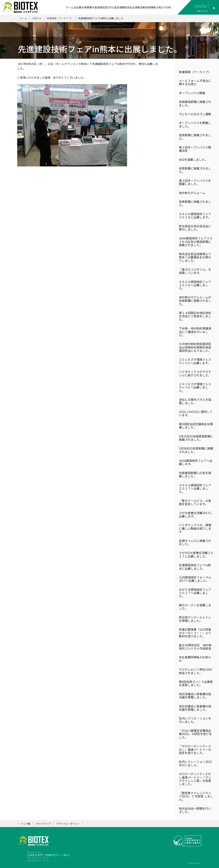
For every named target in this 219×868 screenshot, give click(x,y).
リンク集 (26, 824)
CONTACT (201, 6)
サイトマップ (43, 824)
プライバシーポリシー (68, 824)
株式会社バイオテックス (22, 7)
